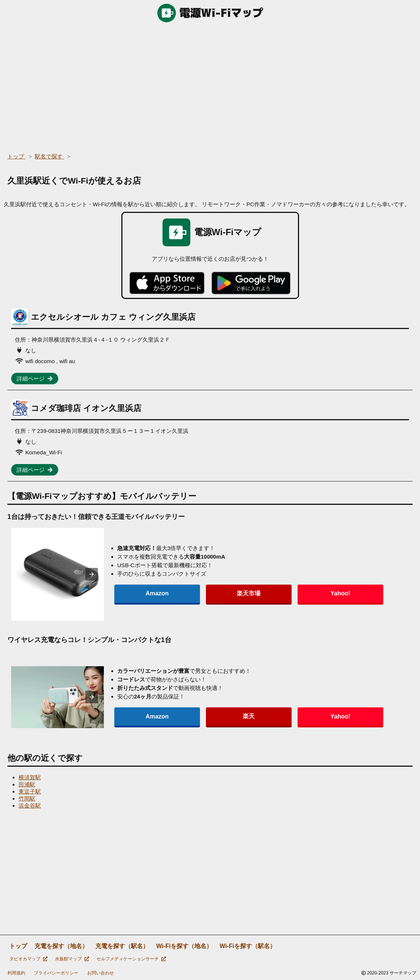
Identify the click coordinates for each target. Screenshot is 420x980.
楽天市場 (187, 593)
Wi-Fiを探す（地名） (184, 946)
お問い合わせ (101, 973)
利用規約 (16, 973)
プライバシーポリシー (56, 973)
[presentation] (92, 574)
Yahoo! (237, 593)
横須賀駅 (30, 777)
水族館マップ (72, 959)
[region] (210, 85)
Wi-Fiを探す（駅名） (248, 946)
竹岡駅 (27, 798)
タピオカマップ (28, 959)
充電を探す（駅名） (122, 946)
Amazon (137, 593)
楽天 (187, 716)
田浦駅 (27, 784)
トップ (18, 946)
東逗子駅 (30, 791)
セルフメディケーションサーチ (131, 959)
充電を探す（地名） (61, 946)
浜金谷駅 (30, 805)
